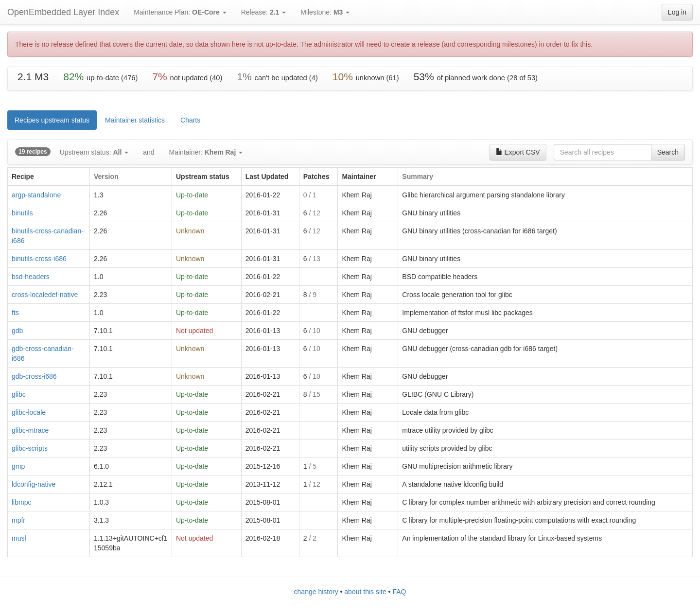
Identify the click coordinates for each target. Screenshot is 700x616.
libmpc (21, 502)
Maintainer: (206, 152)
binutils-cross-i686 (39, 259)
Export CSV (518, 152)
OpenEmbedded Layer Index (63, 12)
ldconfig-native (34, 484)
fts (15, 313)
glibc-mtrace (30, 430)
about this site (365, 592)
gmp (18, 466)
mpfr (18, 520)
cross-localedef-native (45, 295)
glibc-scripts (30, 448)
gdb (17, 331)
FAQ (399, 592)
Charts (190, 120)
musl (19, 538)
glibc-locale (29, 412)
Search (668, 152)
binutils (22, 213)
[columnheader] (49, 177)
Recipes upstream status (52, 120)
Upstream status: (94, 152)
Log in (677, 12)
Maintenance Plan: (180, 12)
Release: (264, 12)
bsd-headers (31, 277)
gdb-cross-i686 (34, 376)
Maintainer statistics (135, 120)
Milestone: (325, 12)
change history (316, 592)
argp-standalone (36, 195)
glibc (19, 394)
